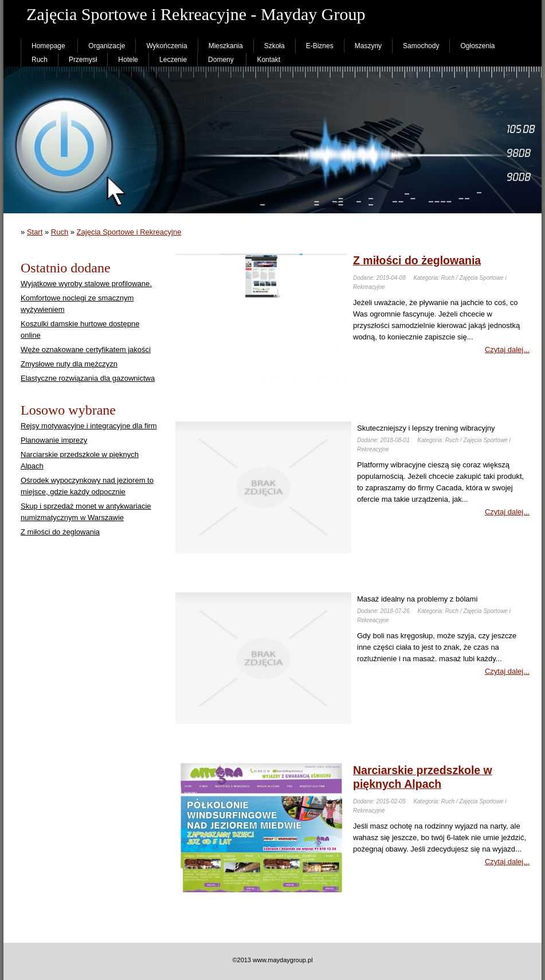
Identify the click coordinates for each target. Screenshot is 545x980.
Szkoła (275, 46)
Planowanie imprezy (54, 440)
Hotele (128, 60)
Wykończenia (166, 46)
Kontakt (268, 60)
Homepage (48, 46)
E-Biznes (320, 46)
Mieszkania (226, 46)
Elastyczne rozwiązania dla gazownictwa (88, 378)
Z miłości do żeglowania (60, 532)
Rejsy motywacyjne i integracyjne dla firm (89, 426)
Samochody (421, 46)
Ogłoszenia (477, 46)
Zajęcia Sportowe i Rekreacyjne (129, 232)
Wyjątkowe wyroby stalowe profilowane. (86, 284)
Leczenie (173, 60)
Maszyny (368, 46)
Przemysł (83, 60)
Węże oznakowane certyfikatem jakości (86, 350)
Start (35, 232)
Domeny (221, 60)
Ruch (40, 60)
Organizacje (107, 46)
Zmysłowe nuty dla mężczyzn (69, 364)
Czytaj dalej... (507, 350)
